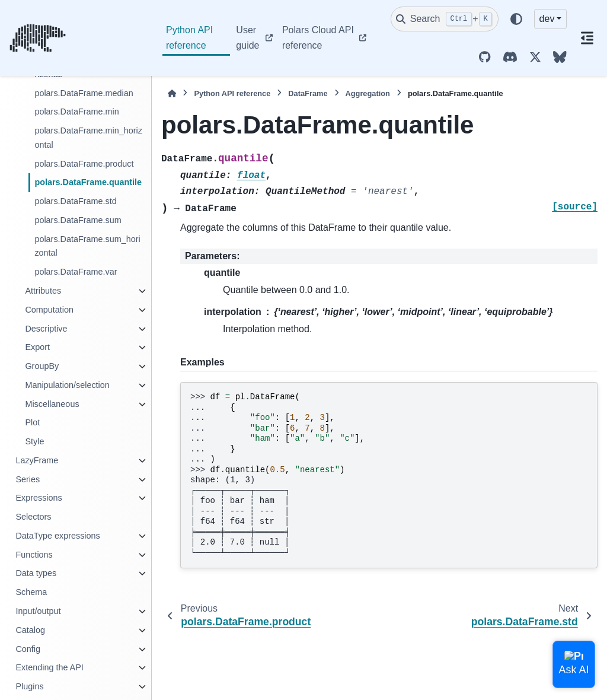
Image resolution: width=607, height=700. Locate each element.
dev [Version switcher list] (547, 19)
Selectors (33, 517)
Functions (34, 555)
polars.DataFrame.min (76, 112)
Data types (36, 573)
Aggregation (368, 93)
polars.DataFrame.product (84, 164)
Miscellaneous (52, 404)
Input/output (38, 611)
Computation (49, 310)
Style (34, 441)
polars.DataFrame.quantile (88, 182)
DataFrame (308, 93)
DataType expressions (57, 536)
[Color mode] (516, 19)
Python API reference (189, 38)
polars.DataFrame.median (84, 93)
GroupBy (42, 366)
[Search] (445, 19)
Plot (32, 422)
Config (28, 649)
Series (28, 479)
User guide (247, 38)
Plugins (29, 686)
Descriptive (46, 329)
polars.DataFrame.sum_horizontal (87, 246)
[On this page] (587, 38)
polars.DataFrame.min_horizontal (88, 138)
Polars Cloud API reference (318, 38)
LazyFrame (37, 460)
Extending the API (49, 667)
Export (37, 347)
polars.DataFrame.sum (78, 220)
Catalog (30, 630)
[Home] (172, 93)
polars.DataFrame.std (75, 201)
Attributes (43, 291)
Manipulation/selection (67, 385)
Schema (31, 592)
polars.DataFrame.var (76, 272)
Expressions (39, 498)
